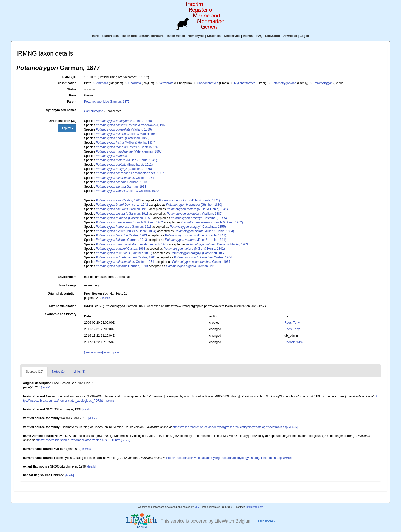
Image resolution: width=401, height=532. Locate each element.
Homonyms (196, 36)
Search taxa (110, 36)
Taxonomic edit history (60, 314)
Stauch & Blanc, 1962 (129, 222)
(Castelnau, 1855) (123, 138)
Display (67, 128)
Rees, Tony (292, 323)
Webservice (232, 36)
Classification (66, 83)
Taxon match (176, 36)
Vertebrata (166, 83)
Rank (73, 95)
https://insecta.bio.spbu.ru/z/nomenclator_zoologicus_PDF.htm (78, 440)
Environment (67, 277)
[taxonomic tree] (93, 352)
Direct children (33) (63, 121)
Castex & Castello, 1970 (128, 147)
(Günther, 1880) (124, 121)
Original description (62, 294)
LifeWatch (272, 36)
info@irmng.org (255, 507)
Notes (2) (58, 372)
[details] (107, 298)
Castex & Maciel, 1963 (127, 134)
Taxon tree (129, 36)
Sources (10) (35, 372)
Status (72, 89)
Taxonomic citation (63, 306)
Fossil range (67, 285)
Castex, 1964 (125, 178)
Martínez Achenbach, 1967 (132, 244)
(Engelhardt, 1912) (124, 165)
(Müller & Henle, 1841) (126, 160)
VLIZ (197, 507)
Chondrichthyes (208, 83)
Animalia (102, 83)
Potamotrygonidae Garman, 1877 (107, 102)
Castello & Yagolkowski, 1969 (131, 125)
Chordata (135, 83)
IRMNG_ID (69, 77)
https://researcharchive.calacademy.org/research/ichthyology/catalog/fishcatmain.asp (230, 427)
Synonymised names (61, 110)
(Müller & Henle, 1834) (126, 143)
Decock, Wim (293, 342)
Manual (248, 36)
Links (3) (79, 372)
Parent (72, 102)
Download (290, 36)
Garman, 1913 (121, 182)
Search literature (152, 36)
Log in (304, 36)
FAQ (259, 36)
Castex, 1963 (118, 200)
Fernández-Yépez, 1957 (130, 173)
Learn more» (265, 521)
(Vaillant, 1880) (124, 129)
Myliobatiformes (245, 83)
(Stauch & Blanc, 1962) (212, 222)
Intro (96, 36)
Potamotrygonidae (284, 83)
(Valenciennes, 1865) (129, 151)
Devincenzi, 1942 (122, 205)
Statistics (214, 36)
